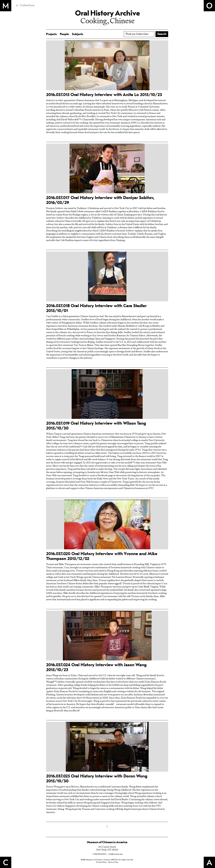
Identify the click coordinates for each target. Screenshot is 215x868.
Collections (27, 5)
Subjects (78, 34)
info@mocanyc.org (115, 854)
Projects (51, 34)
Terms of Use (113, 862)
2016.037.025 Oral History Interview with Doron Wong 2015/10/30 (97, 779)
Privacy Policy (101, 862)
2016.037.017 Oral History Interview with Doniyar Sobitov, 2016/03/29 (100, 200)
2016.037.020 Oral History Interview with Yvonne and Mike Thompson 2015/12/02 (102, 556)
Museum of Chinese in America (107, 842)
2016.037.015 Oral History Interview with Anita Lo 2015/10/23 (104, 95)
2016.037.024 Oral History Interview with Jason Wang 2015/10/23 (96, 668)
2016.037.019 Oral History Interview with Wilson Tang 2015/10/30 (96, 426)
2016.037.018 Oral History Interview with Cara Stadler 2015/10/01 (96, 308)
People (64, 34)
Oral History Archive (107, 14)
